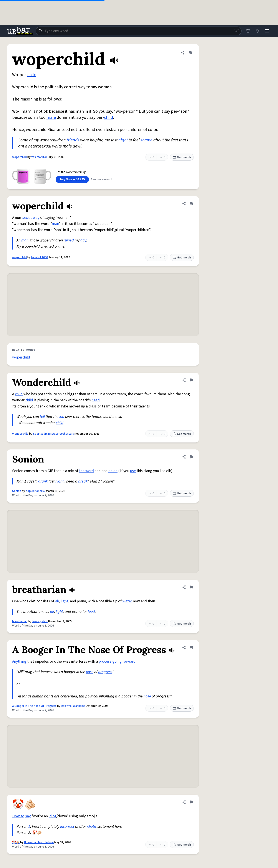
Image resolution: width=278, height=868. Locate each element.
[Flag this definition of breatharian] (192, 587)
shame (146, 140)
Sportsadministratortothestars (53, 434)
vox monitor (39, 157)
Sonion (17, 491)
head (96, 400)
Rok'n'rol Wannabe (73, 706)
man (55, 224)
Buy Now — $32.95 (72, 179)
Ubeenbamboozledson (39, 842)
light (65, 601)
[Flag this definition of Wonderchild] (192, 380)
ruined (69, 240)
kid (62, 417)
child (32, 75)
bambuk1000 (40, 257)
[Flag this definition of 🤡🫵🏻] (192, 802)
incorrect (67, 827)
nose (90, 672)
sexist (27, 218)
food (91, 612)
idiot (52, 816)
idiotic (92, 827)
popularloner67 (36, 491)
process (105, 661)
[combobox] (139, 31)
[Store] (248, 31)
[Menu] (267, 31)
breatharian (20, 621)
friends (73, 140)
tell (42, 417)
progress (105, 672)
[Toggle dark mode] (258, 31)
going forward (124, 661)
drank (43, 481)
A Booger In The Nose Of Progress (34, 706)
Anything (19, 661)
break (83, 481)
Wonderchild (20, 434)
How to (18, 816)
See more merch (102, 179)
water (127, 601)
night (123, 140)
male (51, 117)
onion (113, 471)
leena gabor (40, 621)
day (83, 240)
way (36, 218)
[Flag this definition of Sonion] (192, 457)
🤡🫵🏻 (16, 842)
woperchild (19, 157)
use (133, 471)
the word (86, 471)
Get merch (182, 157)
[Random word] (236, 31)
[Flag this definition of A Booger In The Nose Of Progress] (192, 647)
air (57, 601)
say (28, 816)
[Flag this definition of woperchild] (190, 53)
